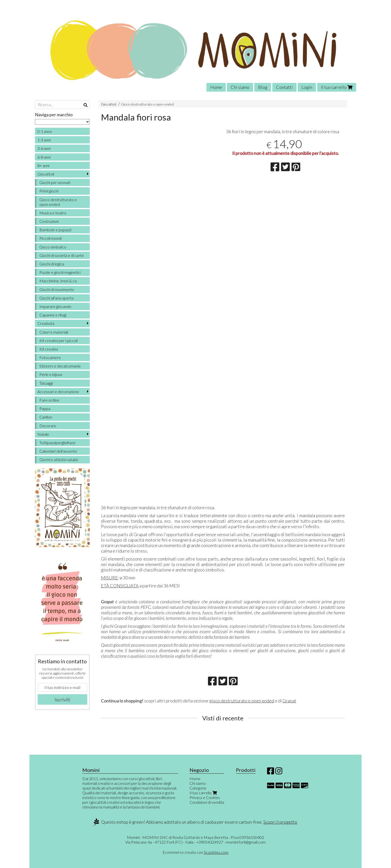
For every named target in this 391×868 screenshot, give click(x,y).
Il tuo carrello (337, 87)
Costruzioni (49, 221)
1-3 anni (44, 140)
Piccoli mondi (50, 238)
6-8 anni (44, 157)
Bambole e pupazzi (55, 230)
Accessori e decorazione (58, 392)
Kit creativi (49, 349)
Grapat (289, 701)
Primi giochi (49, 191)
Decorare (48, 426)
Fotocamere (50, 357)
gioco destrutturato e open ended (242, 701)
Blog (263, 87)
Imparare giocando (55, 306)
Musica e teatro (53, 213)
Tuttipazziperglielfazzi (57, 443)
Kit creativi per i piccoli (58, 341)
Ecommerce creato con (195, 852)
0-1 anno (45, 131)
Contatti (284, 87)
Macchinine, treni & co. (58, 281)
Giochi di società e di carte (62, 255)
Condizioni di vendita (207, 802)
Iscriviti (62, 699)
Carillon (46, 417)
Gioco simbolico (53, 247)
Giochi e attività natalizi (59, 460)
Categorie (198, 788)
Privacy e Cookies (205, 797)
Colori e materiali (54, 332)
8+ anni (43, 165)
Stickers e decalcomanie (60, 366)
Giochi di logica (52, 264)
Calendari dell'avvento (58, 451)
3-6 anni (44, 148)
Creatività (46, 323)
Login (307, 87)
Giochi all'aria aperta (56, 298)
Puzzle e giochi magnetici (60, 272)
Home (216, 87)
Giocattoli (109, 104)
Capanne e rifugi (53, 315)
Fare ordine (49, 400)
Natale (43, 434)
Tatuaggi (46, 383)
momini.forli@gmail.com (246, 842)
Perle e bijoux (51, 374)
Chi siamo (240, 87)
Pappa (45, 408)
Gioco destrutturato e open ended (147, 104)
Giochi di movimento (57, 289)
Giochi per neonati (55, 182)
